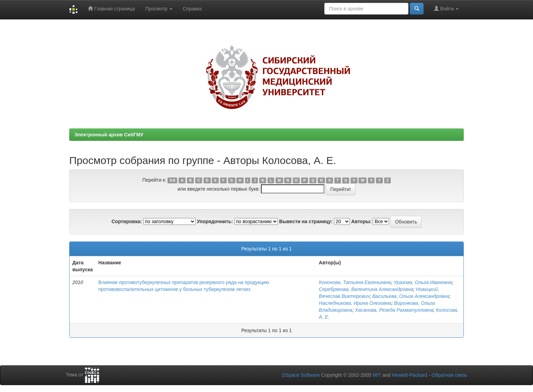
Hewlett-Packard (410, 375)
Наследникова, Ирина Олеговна (355, 303)
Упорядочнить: (215, 221)
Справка (192, 9)
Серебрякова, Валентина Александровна (366, 289)
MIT (377, 375)
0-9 (173, 180)
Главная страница (111, 8)
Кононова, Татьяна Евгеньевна (355, 282)
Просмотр (159, 9)
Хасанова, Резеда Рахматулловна (394, 310)
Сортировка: (127, 221)
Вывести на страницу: (306, 221)
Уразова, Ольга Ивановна (423, 282)
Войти (446, 8)
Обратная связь (449, 375)
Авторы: (362, 221)
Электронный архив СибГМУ (109, 135)
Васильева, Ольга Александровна (411, 296)
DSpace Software (301, 375)
